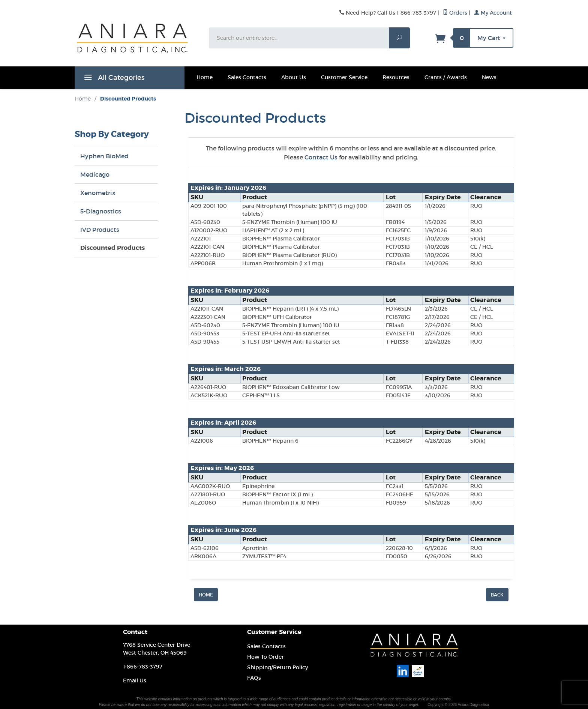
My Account (493, 13)
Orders (455, 13)
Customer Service (344, 77)
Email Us (135, 680)
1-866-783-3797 (143, 667)
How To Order (265, 657)
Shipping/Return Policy (277, 667)
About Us (294, 77)
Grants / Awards (446, 77)
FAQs (254, 678)
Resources (396, 77)
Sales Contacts (247, 77)
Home (205, 77)
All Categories (113, 79)
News (489, 77)
